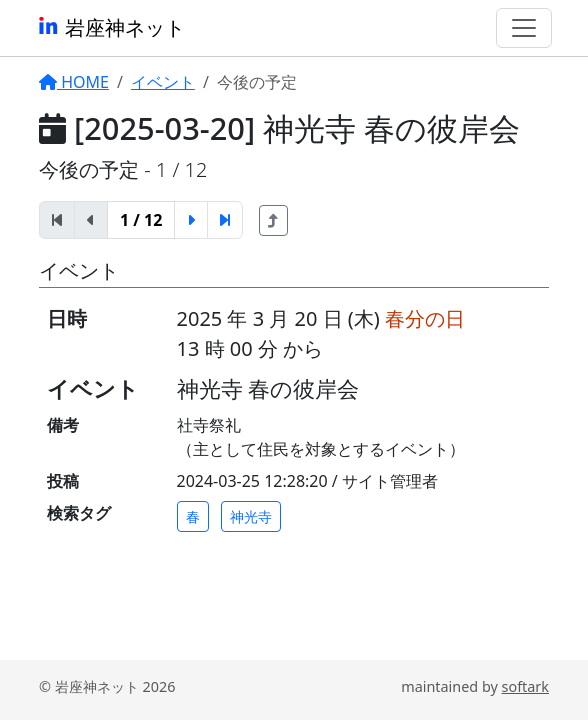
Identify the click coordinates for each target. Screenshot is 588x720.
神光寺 (251, 516)
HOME (74, 82)
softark (525, 686)
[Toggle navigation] (524, 28)
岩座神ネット (110, 27)
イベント (163, 82)
